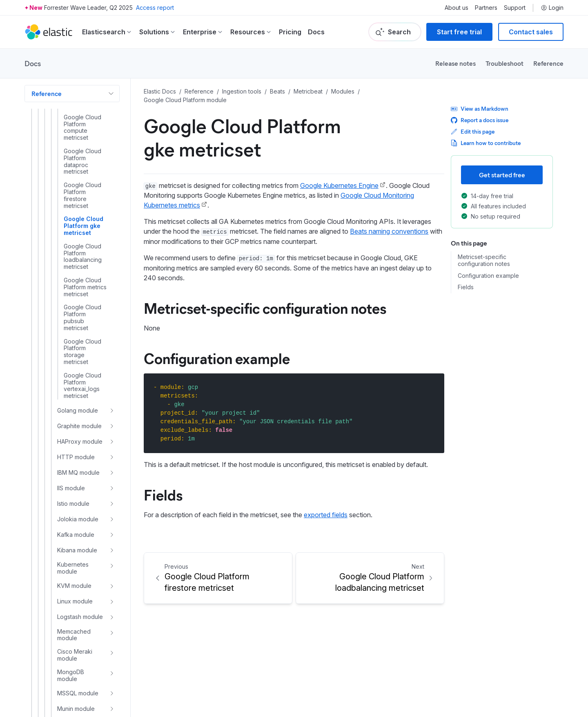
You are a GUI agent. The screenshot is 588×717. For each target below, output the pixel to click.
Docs (316, 32)
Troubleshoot (504, 63)
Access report (155, 8)
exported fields (326, 515)
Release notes (455, 63)
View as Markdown (480, 108)
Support (515, 8)
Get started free (502, 175)
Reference (548, 63)
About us (457, 8)
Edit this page (473, 131)
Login (552, 8)
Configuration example (217, 358)
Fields (163, 494)
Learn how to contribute (486, 143)
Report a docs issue (480, 120)
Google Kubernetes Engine (339, 185)
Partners (486, 8)
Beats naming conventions (389, 231)
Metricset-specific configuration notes (265, 308)
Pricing (290, 32)
